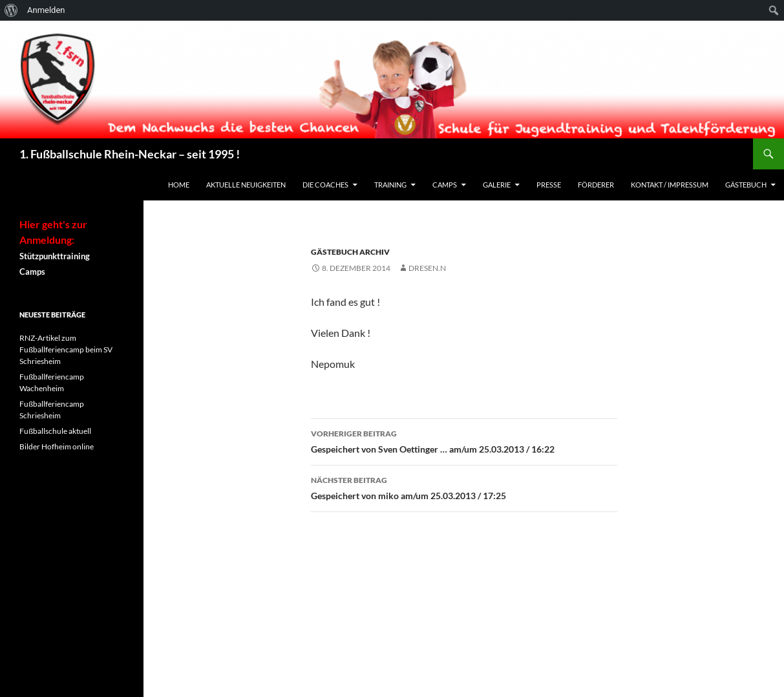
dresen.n (427, 268)
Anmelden (46, 10)
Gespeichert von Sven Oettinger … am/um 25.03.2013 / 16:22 (464, 440)
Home (179, 185)
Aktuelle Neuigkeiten (246, 185)
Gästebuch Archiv (350, 252)
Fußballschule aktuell (55, 431)
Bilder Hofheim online (57, 446)
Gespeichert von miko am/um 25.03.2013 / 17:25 (464, 487)
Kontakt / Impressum (670, 185)
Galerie (497, 185)
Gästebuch (746, 185)
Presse (549, 185)
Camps (445, 185)
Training (390, 185)
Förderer (596, 185)
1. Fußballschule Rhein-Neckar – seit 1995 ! (130, 154)
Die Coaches (325, 185)
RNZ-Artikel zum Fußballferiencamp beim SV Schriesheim (66, 349)
